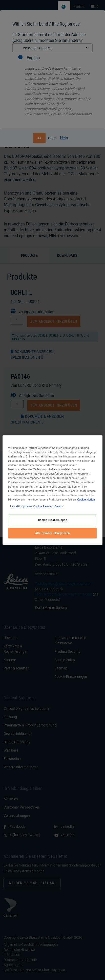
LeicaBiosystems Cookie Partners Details (37, 506)
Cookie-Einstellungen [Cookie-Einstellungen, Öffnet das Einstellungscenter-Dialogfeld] (52, 520)
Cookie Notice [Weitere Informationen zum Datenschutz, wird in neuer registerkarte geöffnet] (86, 499)
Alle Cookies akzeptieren (52, 533)
